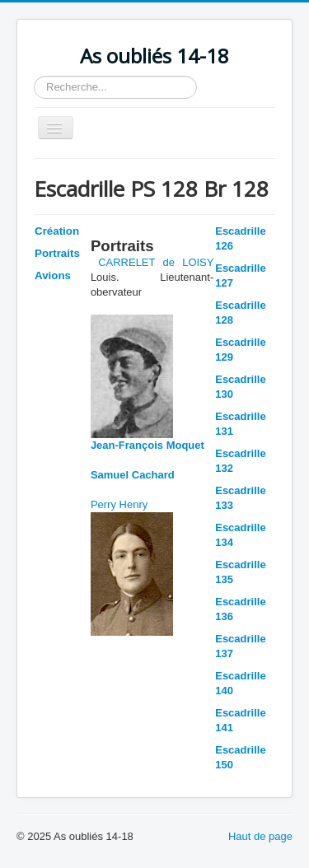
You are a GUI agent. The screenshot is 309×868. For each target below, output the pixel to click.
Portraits (57, 253)
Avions (53, 275)
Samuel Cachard (133, 475)
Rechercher (34, 76)
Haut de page (260, 836)
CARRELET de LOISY (156, 262)
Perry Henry (119, 504)
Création (57, 231)
